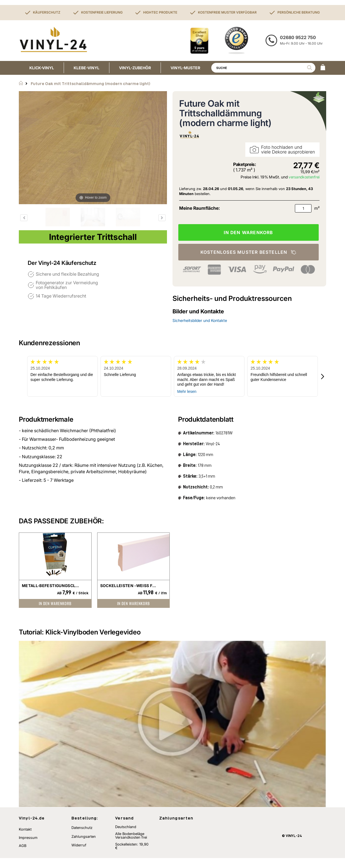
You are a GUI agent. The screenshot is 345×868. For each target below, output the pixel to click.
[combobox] (263, 68)
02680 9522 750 (298, 37)
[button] (323, 376)
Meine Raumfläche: (199, 208)
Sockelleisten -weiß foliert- (129, 586)
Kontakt (25, 839)
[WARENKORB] (323, 68)
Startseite (21, 83)
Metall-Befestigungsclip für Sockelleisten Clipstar (51, 586)
